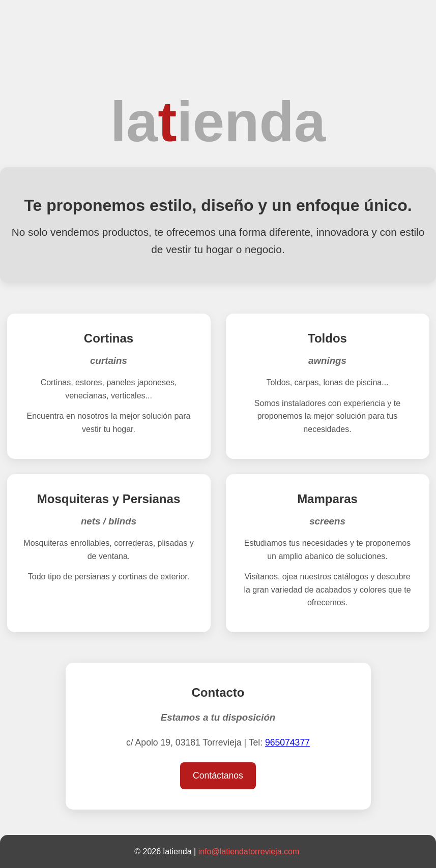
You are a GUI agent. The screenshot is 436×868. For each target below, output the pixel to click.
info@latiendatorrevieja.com (249, 851)
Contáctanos (218, 776)
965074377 (287, 742)
